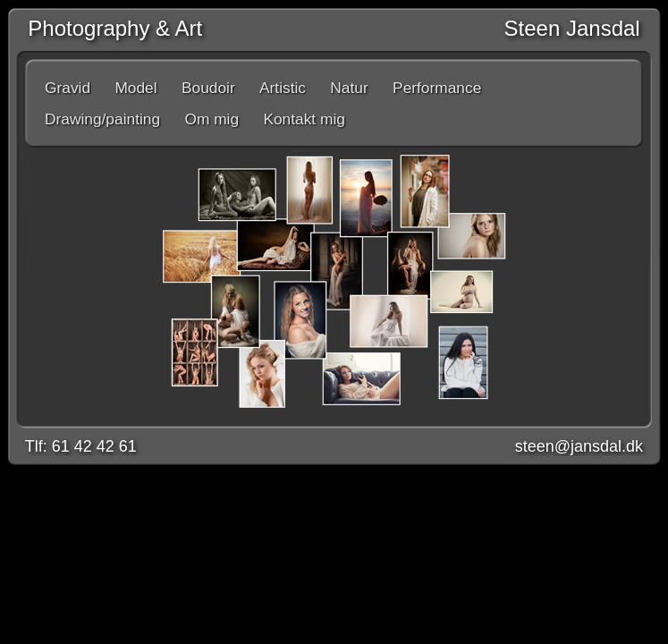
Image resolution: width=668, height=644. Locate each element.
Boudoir (208, 88)
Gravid (68, 88)
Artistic (283, 88)
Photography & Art (109, 28)
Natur (349, 88)
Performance (437, 88)
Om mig (211, 119)
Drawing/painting (102, 119)
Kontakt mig (304, 119)
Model (135, 88)
